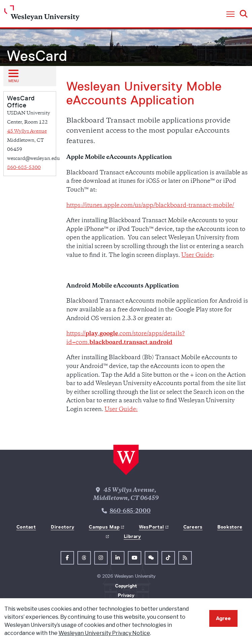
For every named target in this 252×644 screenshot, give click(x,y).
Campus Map (104, 527)
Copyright (126, 586)
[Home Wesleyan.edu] (42, 15)
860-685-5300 (24, 168)
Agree (223, 618)
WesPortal (151, 527)
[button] (230, 14)
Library (132, 536)
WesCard (37, 56)
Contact (26, 527)
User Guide (197, 256)
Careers (193, 527)
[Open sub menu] (13, 76)
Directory (62, 527)
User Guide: (121, 410)
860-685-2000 (130, 511)
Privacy (126, 595)
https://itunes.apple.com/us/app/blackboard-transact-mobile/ (150, 206)
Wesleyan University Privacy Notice (104, 633)
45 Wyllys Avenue (27, 131)
